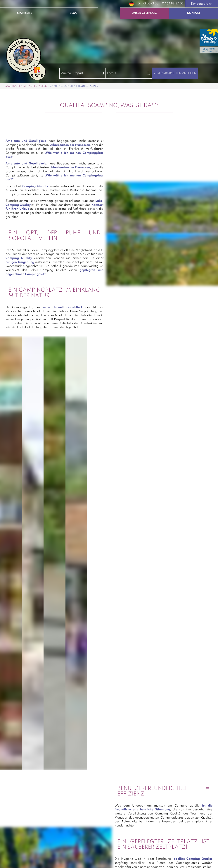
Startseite (25, 13)
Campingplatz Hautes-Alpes (26, 86)
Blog (74, 13)
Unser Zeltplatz (144, 13)
